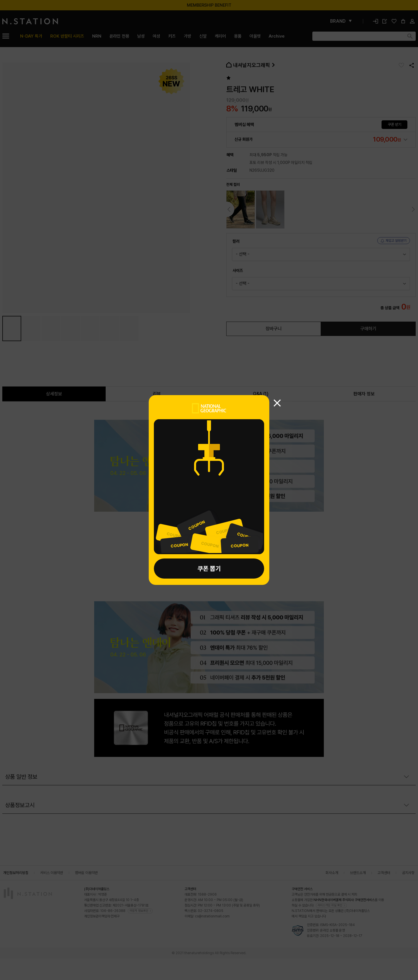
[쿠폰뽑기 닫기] (277, 403)
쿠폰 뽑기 (209, 569)
